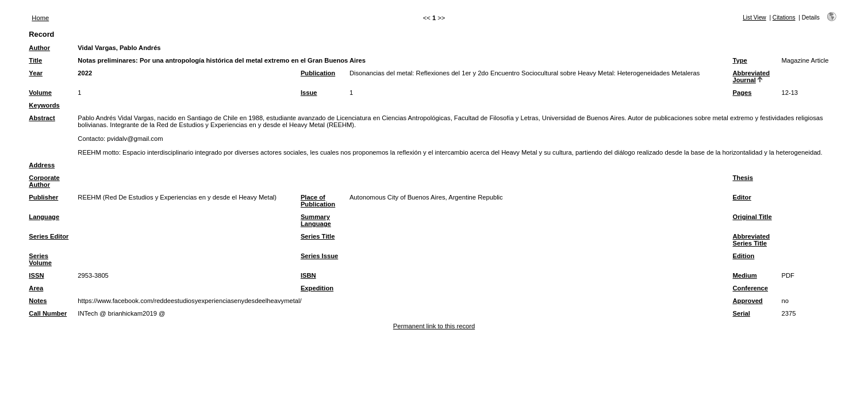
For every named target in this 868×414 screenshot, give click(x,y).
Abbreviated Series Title (751, 240)
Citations (784, 18)
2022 (85, 73)
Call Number (48, 313)
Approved (747, 301)
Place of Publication (318, 201)
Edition (743, 256)
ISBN (308, 275)
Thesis (742, 178)
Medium (744, 275)
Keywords (44, 105)
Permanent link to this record (434, 326)
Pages (742, 93)
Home (40, 18)
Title (35, 60)
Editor (742, 197)
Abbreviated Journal (751, 76)
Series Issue (319, 256)
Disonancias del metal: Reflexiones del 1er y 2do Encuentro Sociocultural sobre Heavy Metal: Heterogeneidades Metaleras (525, 73)
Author (39, 48)
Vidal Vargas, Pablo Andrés (119, 48)
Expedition (317, 288)
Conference (750, 288)
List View (754, 18)
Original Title (752, 217)
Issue (309, 93)
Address (42, 165)
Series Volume (40, 259)
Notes (38, 301)
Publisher (43, 197)
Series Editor (49, 236)
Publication (318, 73)
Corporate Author (44, 181)
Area (36, 288)
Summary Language (316, 220)
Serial (741, 313)
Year (36, 73)
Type (740, 60)
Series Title (318, 236)
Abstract (42, 118)
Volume (40, 93)
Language (44, 217)
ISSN (36, 275)
